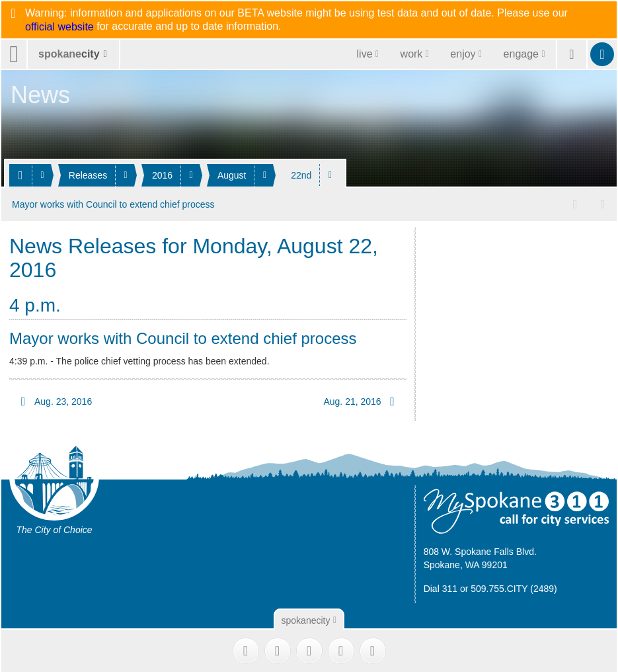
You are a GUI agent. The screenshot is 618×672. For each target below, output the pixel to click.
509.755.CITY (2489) (514, 587)
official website (59, 27)
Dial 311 (441, 587)
